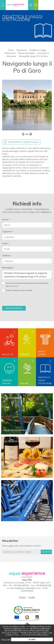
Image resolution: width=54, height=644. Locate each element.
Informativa (13, 286)
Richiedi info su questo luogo (21, 142)
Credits (32, 597)
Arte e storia (42, 353)
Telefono (6, 256)
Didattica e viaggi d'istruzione (45, 380)
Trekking (25, 354)
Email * (6, 244)
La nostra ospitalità (17, 441)
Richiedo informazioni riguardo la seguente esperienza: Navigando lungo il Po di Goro (27, 275)
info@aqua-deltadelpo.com (28, 588)
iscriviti (46, 552)
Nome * (6, 219)
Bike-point (11, 485)
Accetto (32, 639)
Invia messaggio (14, 308)
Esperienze (22, 50)
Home (11, 50)
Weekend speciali (7, 382)
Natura (24, 383)
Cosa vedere (12, 398)
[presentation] (24, 300)
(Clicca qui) (6, 639)
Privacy (23, 597)
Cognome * (8, 231)
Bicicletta (8, 354)
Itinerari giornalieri (27, 53)
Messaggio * (8, 268)
